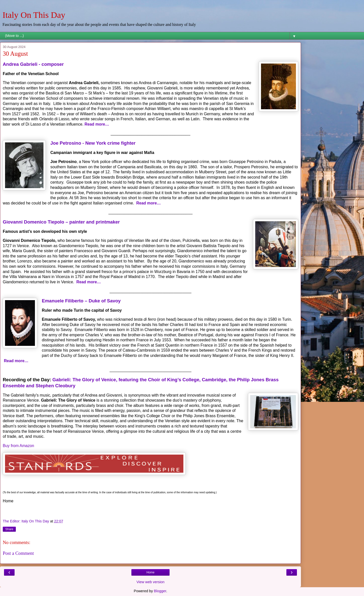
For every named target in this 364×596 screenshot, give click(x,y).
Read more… (97, 124)
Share (9, 529)
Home (150, 572)
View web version (150, 582)
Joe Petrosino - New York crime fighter (93, 143)
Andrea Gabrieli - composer (33, 64)
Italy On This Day (34, 15)
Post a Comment (18, 553)
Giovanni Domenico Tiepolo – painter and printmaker (61, 222)
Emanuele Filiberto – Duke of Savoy (81, 301)
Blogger (160, 591)
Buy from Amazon (18, 446)
